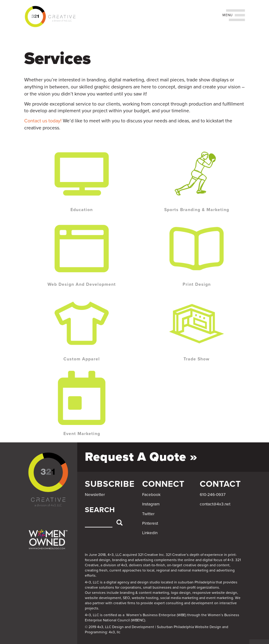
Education (82, 210)
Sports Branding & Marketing (197, 210)
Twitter (148, 514)
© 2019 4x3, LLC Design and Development (119, 627)
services (99, 593)
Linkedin (150, 533)
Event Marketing (82, 434)
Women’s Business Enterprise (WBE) (156, 615)
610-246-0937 (213, 495)
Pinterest (150, 523)
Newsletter (95, 495)
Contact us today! (43, 121)
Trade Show (197, 359)
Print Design (197, 284)
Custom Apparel (82, 359)
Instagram (151, 504)
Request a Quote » (141, 457)
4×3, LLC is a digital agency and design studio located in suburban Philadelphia (150, 582)
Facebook (151, 495)
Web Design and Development (82, 284)
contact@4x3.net (215, 504)
